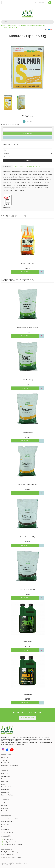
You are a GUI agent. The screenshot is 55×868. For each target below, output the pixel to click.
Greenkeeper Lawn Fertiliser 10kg (27, 485)
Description (7, 167)
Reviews (33, 167)
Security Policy (6, 830)
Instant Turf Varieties (7, 795)
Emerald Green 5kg (27, 380)
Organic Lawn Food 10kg (27, 537)
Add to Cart (28, 133)
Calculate (27, 160)
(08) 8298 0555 (7, 839)
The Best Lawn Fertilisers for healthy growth (33, 25)
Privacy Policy (5, 824)
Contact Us (5, 808)
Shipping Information (7, 832)
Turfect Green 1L (27, 642)
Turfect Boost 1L (27, 694)
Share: (48, 30)
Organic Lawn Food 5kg (28, 589)
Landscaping (5, 792)
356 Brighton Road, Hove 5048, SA (13, 845)
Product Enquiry (6, 811)
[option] (27, 67)
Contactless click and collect (10, 766)
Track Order (5, 760)
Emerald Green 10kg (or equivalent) (27, 327)
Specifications (19, 167)
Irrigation (4, 784)
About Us (4, 803)
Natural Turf (5, 773)
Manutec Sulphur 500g (10, 27)
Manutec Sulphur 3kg (28, 263)
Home (3, 25)
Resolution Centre (7, 763)
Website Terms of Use (8, 821)
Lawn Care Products (13, 25)
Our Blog (4, 806)
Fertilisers (4, 779)
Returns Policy (5, 827)
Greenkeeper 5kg (27, 432)
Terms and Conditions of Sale (10, 819)
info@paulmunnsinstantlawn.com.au (13, 842)
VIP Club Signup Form (27, 718)
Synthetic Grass (6, 776)
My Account (40, 3)
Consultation (5, 790)
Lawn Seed (5, 782)
